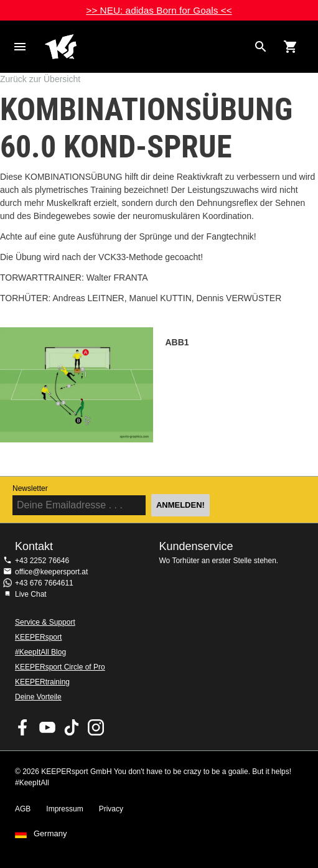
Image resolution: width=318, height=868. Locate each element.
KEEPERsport (38, 637)
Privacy (111, 809)
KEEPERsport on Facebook (23, 727)
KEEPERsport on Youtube (47, 727)
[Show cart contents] (291, 47)
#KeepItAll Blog (40, 652)
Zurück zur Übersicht (40, 79)
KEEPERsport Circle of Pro (60, 667)
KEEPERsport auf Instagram (96, 727)
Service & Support (45, 622)
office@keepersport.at (51, 572)
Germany (50, 834)
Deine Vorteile (38, 697)
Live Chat (31, 594)
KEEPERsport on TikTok (72, 727)
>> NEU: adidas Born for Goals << (159, 10)
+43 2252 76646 (42, 561)
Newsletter (30, 488)
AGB (23, 809)
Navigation (20, 47)
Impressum (64, 809)
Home (147, 47)
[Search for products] (261, 47)
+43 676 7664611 (44, 583)
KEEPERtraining (42, 682)
